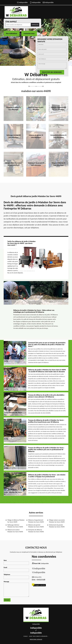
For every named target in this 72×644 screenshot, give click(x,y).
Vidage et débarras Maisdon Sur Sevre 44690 (16, 521)
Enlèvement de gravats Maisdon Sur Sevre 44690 (57, 526)
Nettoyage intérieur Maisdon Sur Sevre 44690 (15, 526)
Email (16, 569)
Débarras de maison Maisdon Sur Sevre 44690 (15, 531)
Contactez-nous (29, 33)
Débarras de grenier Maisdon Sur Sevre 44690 (36, 526)
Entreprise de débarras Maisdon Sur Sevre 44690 (36, 531)
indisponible (23, 2)
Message (16, 589)
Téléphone (16, 576)
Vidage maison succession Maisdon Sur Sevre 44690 (57, 521)
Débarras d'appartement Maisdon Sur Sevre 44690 (36, 521)
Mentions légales (36, 639)
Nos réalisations (12, 33)
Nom (16, 562)
